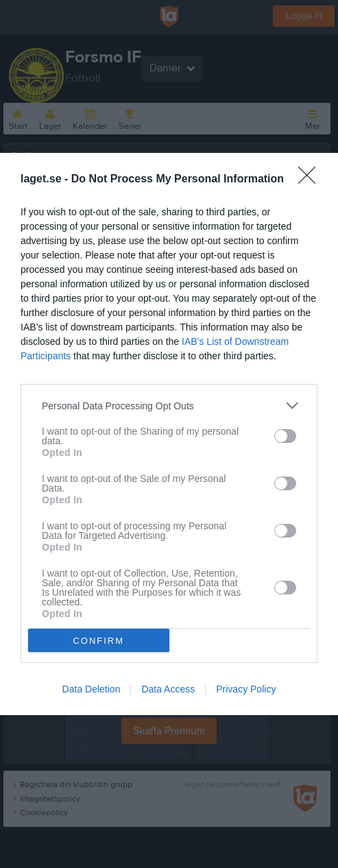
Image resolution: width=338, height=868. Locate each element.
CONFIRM (98, 640)
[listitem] (169, 406)
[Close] (311, 180)
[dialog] (169, 434)
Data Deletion (92, 689)
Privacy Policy (246, 689)
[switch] (285, 436)
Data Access (168, 689)
